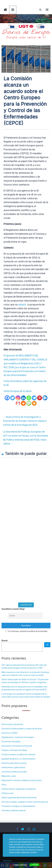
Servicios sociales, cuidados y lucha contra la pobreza (25, 802)
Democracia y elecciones (12, 724)
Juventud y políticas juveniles (14, 772)
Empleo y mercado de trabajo (14, 750)
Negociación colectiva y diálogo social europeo (22, 780)
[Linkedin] (23, 398)
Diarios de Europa (26, 32)
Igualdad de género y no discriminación (18, 759)
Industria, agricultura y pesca (14, 763)
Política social (7, 793)
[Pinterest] (40, 398)
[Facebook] (7, 398)
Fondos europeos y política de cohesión (19, 754)
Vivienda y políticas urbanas (14, 810)
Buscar (5, 641)
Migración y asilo (9, 776)
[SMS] (29, 403)
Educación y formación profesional (17, 746)
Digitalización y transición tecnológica (18, 737)
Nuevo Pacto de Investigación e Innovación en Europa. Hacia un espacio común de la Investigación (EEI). (25, 421)
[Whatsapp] (29, 398)
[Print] (23, 403)
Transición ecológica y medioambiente (18, 806)
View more (7, 861)
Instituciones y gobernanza (13, 767)
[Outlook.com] (45, 398)
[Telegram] (34, 398)
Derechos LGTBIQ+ (10, 733)
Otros (4, 785)
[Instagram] (18, 398)
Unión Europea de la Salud (17, 391)
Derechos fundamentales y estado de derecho (22, 729)
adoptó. (22, 305)
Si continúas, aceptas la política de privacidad (26, 631)
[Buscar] (47, 645)
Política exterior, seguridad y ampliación (19, 789)
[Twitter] (13, 398)
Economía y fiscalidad (11, 742)
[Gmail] (18, 403)
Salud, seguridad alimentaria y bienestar (19, 798)
